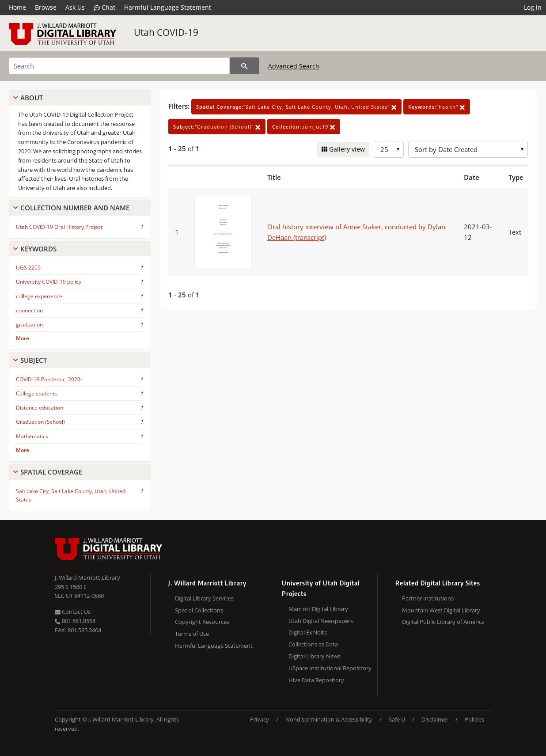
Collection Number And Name (75, 208)
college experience (39, 296)
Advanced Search (294, 66)
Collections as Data (313, 644)
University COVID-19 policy (49, 282)
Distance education (40, 408)
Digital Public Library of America (443, 622)
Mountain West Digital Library (441, 610)
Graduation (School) (40, 422)
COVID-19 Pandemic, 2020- (49, 379)
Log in (533, 7)
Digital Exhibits (308, 632)
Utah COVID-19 (166, 32)
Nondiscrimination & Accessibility (329, 719)
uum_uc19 (304, 127)
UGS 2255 (28, 268)
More (23, 338)
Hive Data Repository (316, 680)
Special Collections (199, 610)
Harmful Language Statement (168, 7)
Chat (104, 8)
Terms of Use (192, 634)
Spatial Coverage (51, 472)
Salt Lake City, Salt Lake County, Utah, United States (71, 495)
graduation (29, 325)
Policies (474, 719)
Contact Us (73, 612)
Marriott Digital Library (318, 609)
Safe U (397, 719)
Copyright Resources (202, 622)
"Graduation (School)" (217, 127)
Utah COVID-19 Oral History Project (59, 227)
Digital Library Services (204, 598)
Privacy (260, 719)
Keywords (38, 249)
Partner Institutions (428, 598)
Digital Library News (315, 656)
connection (29, 310)
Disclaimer (435, 719)
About (32, 98)
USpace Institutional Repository (330, 668)
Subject (34, 360)
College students (36, 393)
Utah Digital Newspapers (321, 621)
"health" (437, 107)
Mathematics (32, 436)
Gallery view (346, 149)
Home (17, 7)
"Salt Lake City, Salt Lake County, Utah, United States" (296, 107)
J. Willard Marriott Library (87, 577)
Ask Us (75, 7)
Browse (46, 7)
